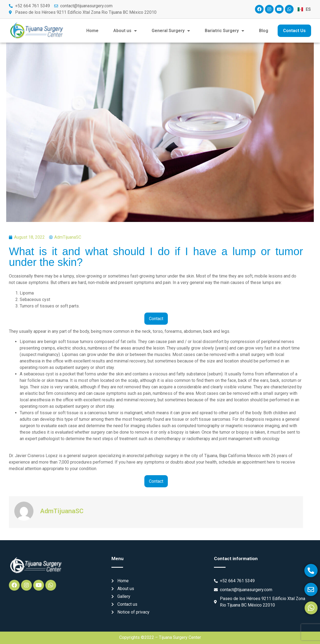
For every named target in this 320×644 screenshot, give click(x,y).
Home (92, 31)
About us (125, 31)
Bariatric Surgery (224, 31)
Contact (156, 319)
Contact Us (294, 31)
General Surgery (171, 31)
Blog (264, 31)
